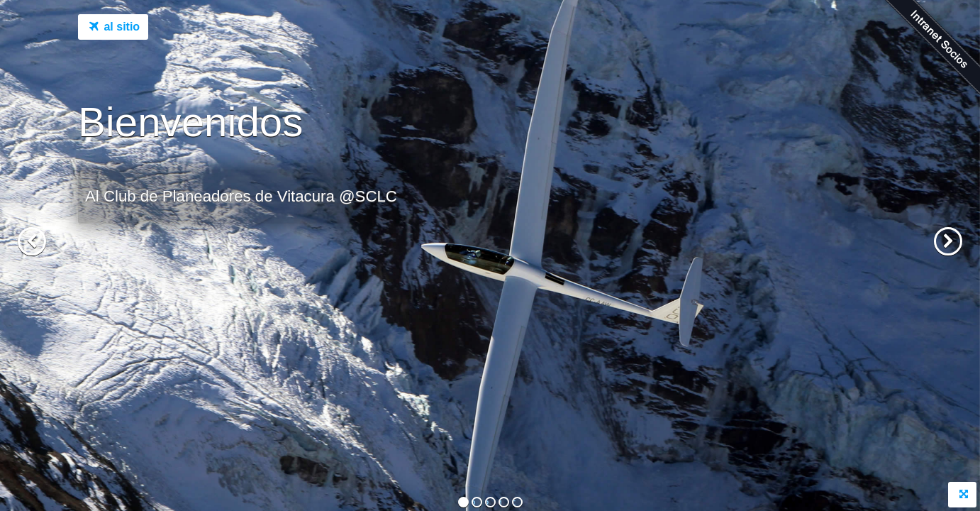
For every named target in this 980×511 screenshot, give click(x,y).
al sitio (113, 28)
